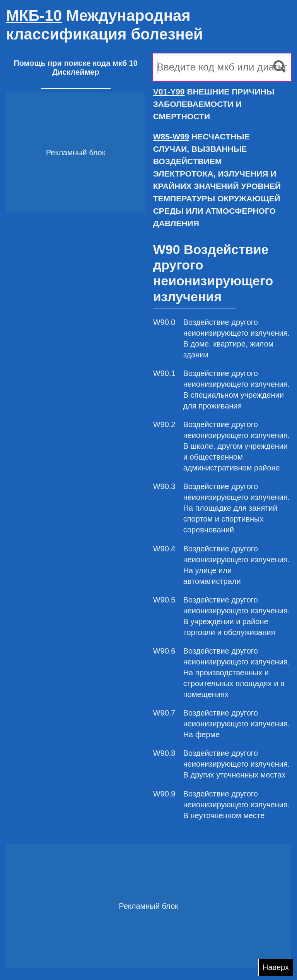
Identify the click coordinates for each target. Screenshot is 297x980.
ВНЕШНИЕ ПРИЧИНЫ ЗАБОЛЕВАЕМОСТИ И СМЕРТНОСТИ (214, 104)
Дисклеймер (76, 72)
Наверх (276, 967)
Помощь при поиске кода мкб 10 (75, 63)
